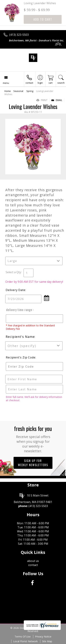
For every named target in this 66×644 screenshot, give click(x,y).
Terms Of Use (23, 637)
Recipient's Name (20, 337)
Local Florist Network (25, 641)
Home (8, 91)
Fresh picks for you (33, 439)
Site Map (47, 641)
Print (42, 100)
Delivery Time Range (19, 310)
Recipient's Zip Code (20, 357)
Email (57, 100)
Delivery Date (15, 290)
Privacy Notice (43, 637)
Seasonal (19, 91)
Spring (30, 91)
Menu (6, 83)
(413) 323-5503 (19, 35)
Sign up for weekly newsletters (33, 463)
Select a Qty (13, 272)
